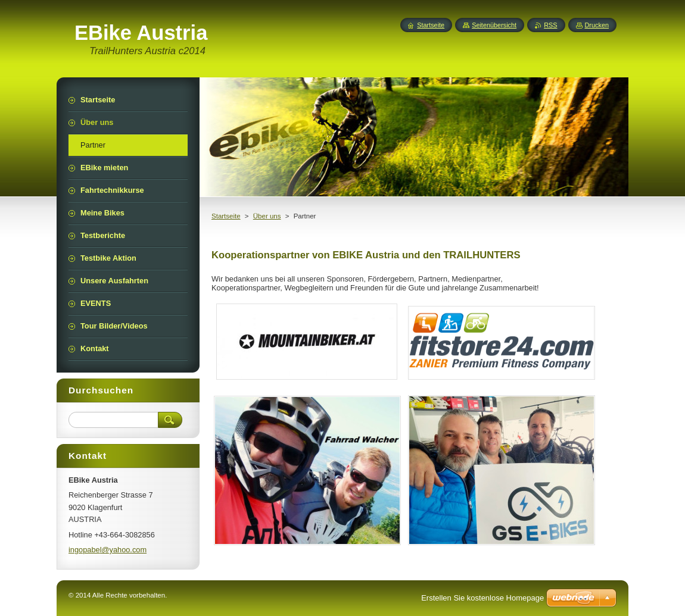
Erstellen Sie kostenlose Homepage (482, 598)
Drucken (597, 25)
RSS (550, 25)
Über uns (267, 216)
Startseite (226, 216)
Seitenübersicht (494, 25)
